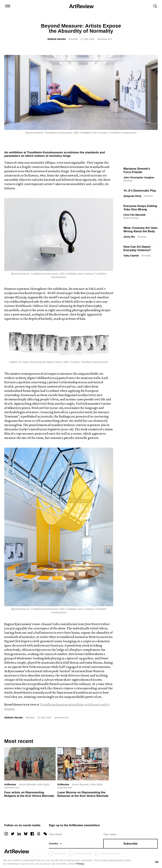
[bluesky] (26, 834)
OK (157, 862)
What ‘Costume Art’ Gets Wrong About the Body (141, 230)
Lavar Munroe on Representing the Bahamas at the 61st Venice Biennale (83, 794)
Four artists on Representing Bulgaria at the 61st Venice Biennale (29, 794)
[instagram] (6, 834)
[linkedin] (19, 834)
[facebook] (32, 834)
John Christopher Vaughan (139, 178)
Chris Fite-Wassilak (135, 215)
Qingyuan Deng (132, 196)
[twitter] (13, 834)
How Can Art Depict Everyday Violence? (137, 248)
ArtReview (10, 784)
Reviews (73, 39)
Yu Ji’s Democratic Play (140, 191)
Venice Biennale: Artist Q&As (34, 784)
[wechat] (45, 834)
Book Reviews (131, 218)
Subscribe (130, 844)
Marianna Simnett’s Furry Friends (137, 170)
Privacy (80, 864)
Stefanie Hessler (57, 39)
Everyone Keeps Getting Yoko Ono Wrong (140, 208)
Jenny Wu (129, 237)
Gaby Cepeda (131, 256)
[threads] (39, 834)
